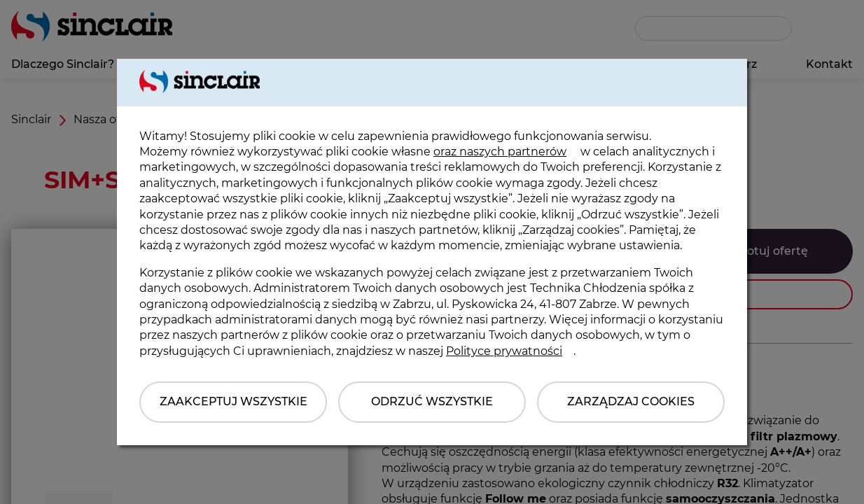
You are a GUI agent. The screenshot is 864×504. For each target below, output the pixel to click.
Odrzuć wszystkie (432, 401)
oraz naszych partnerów (500, 152)
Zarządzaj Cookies (631, 401)
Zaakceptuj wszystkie (234, 401)
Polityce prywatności (504, 351)
